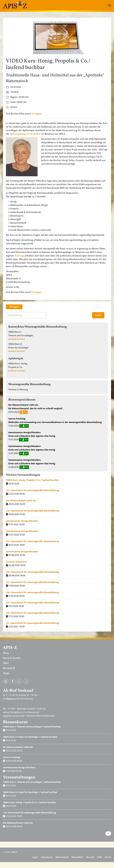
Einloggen (37, 114)
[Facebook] (12, 681)
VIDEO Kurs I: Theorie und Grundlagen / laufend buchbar (32, 727)
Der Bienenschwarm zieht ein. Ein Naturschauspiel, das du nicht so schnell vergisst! (35, 407)
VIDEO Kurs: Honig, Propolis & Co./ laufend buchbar (33, 480)
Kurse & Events (12, 658)
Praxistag (19, 256)
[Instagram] (6, 681)
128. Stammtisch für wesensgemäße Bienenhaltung (32, 593)
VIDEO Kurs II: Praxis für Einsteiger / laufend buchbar (30, 737)
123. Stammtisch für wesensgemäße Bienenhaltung (32, 490)
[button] (110, 5)
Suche (108, 857)
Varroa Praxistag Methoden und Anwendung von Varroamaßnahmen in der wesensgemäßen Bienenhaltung (55, 421)
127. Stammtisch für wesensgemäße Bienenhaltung (32, 582)
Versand (90, 857)
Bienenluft (9, 668)
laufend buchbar (17, 339)
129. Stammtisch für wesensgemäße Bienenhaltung (33, 603)
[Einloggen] (19, 681)
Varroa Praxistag (12, 757)
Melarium (11, 699)
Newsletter (77, 857)
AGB (100, 857)
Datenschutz (62, 857)
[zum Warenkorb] (26, 681)
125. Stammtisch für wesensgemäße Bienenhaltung (32, 541)
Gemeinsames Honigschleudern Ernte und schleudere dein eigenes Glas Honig (32, 434)
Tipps (6, 673)
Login (35, 857)
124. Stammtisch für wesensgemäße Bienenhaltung (32, 511)
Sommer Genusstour (17, 562)
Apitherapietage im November (25, 134)
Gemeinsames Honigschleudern (22, 521)
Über (6, 663)
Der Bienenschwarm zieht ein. (21, 501)
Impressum (47, 857)
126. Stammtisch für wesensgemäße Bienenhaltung (33, 572)
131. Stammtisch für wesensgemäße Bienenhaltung (32, 623)
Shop (6, 653)
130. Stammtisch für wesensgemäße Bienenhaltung (33, 613)
